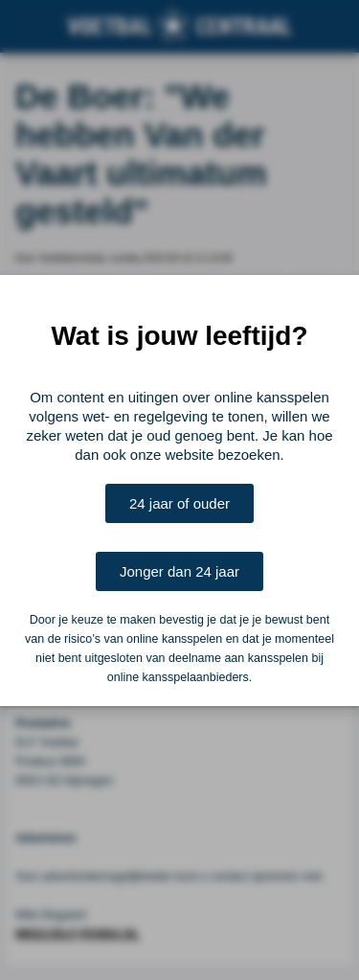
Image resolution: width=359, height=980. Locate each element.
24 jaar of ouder (179, 503)
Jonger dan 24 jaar (179, 571)
